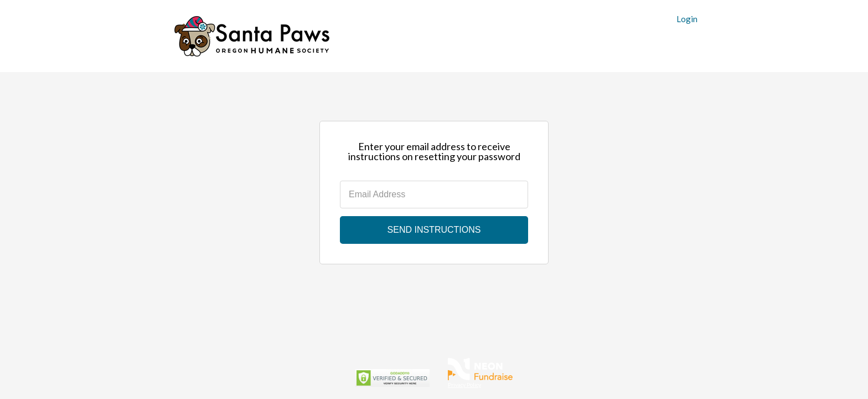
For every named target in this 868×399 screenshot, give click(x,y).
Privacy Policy (464, 385)
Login (687, 19)
